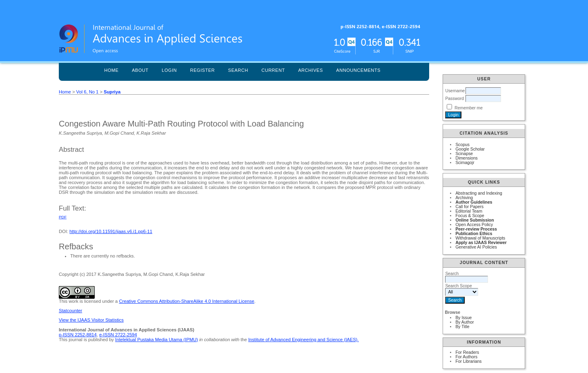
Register (202, 70)
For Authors (466, 357)
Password (454, 99)
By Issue (463, 318)
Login (169, 70)
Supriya (112, 92)
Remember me (469, 108)
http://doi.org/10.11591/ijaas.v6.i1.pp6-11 (111, 231)
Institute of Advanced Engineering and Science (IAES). (304, 340)
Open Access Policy (474, 225)
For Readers (467, 352)
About (140, 70)
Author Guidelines (474, 202)
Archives (311, 70)
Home (111, 70)
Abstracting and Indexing (479, 193)
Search (238, 70)
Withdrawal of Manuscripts (480, 238)
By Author (464, 322)
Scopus (462, 145)
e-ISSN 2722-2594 (118, 335)
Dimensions (466, 158)
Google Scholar (470, 149)
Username (455, 91)
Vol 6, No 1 (88, 92)
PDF (63, 217)
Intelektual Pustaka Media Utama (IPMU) (157, 340)
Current (273, 70)
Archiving (464, 198)
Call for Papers (469, 207)
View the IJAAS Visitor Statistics (91, 320)
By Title (462, 327)
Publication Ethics (474, 234)
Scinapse (464, 154)
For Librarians (468, 361)
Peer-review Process (476, 229)
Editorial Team (469, 211)
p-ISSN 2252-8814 (78, 335)
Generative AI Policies (476, 247)
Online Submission (474, 220)
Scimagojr (465, 163)
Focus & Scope (470, 216)
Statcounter (70, 311)
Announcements (358, 70)
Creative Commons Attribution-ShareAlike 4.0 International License (186, 301)
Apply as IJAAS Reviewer (481, 243)
